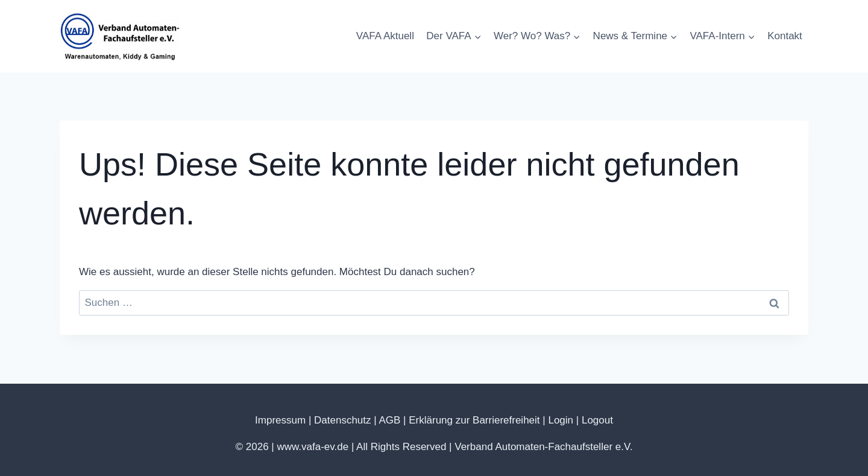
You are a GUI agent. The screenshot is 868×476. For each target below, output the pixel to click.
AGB (389, 420)
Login (561, 420)
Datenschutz (343, 420)
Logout (597, 420)
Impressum (280, 420)
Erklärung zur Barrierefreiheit (474, 420)
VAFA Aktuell (385, 36)
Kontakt (785, 36)
